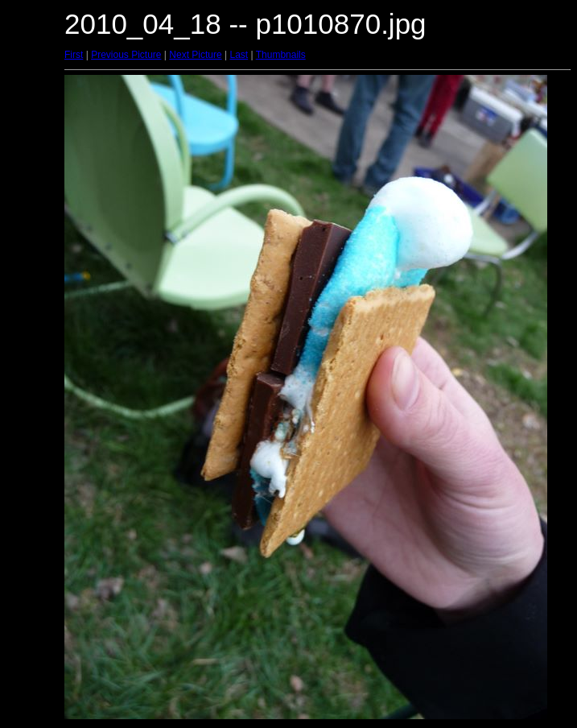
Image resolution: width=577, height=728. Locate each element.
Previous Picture (126, 55)
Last (239, 55)
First (74, 55)
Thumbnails (281, 55)
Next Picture (195, 55)
